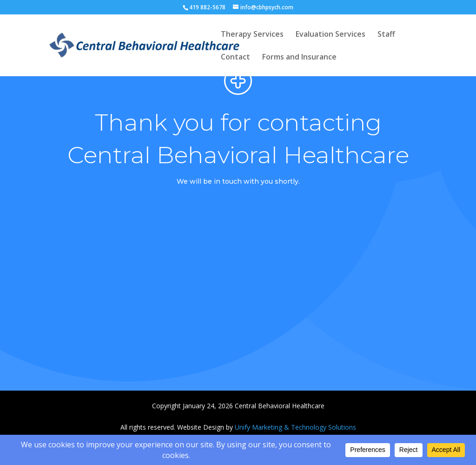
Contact (235, 58)
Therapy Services (252, 35)
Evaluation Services (331, 35)
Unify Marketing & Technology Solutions (295, 427)
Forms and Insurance (299, 58)
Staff (386, 35)
